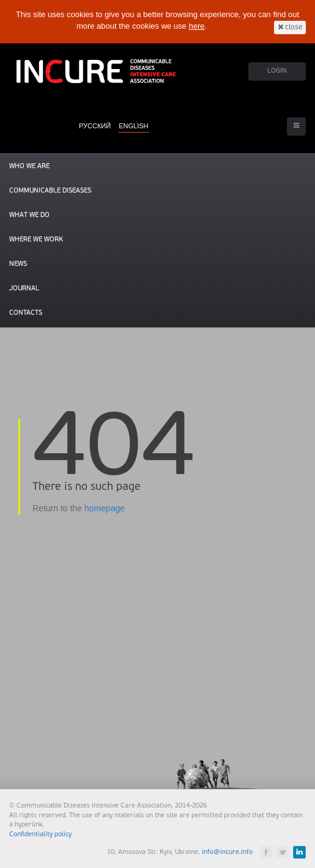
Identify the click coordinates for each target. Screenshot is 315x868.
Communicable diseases (50, 191)
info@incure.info (227, 852)
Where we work (36, 240)
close (290, 27)
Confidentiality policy (40, 835)
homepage (105, 508)
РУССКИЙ (95, 126)
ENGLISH (133, 126)
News (18, 264)
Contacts (26, 313)
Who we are (29, 166)
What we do (29, 215)
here (196, 26)
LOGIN (277, 71)
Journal (24, 289)
